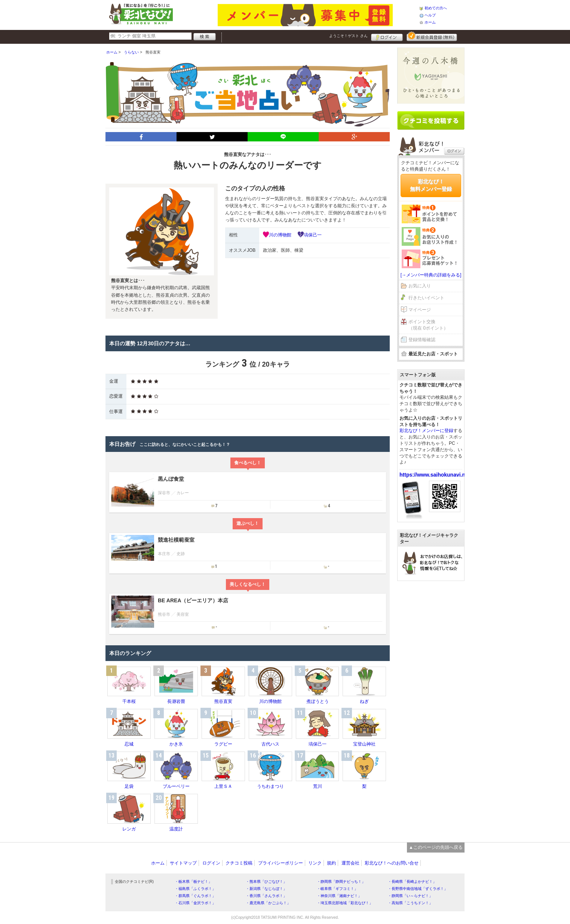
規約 (331, 863)
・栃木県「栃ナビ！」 (193, 882)
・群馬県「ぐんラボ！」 (195, 896)
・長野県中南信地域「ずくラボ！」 (418, 889)
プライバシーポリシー (281, 863)
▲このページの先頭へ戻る (436, 847)
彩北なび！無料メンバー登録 (431, 185)
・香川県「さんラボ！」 (266, 896)
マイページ (420, 310)
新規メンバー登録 (432, 36)
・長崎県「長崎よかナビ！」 (412, 882)
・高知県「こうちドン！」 (410, 903)
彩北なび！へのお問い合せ (392, 863)
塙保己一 (313, 235)
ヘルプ (430, 15)
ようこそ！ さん (348, 36)
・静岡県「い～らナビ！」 (410, 896)
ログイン (387, 36)
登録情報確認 (422, 340)
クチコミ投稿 (239, 863)
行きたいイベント (426, 298)
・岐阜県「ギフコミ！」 (337, 889)
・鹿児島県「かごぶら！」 (268, 903)
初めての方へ (436, 8)
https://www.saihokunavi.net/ (435, 475)
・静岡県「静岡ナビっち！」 (341, 882)
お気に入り (420, 286)
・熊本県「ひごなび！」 (266, 882)
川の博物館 (280, 235)
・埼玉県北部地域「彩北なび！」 (345, 903)
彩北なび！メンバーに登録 (426, 431)
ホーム (430, 22)
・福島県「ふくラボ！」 (195, 889)
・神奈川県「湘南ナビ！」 (339, 896)
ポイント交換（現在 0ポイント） (428, 325)
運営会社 (350, 863)
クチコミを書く (431, 120)
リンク (315, 863)
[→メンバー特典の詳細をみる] (431, 275)
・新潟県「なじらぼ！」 (266, 889)
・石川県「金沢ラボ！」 (195, 903)
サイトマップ (183, 863)
